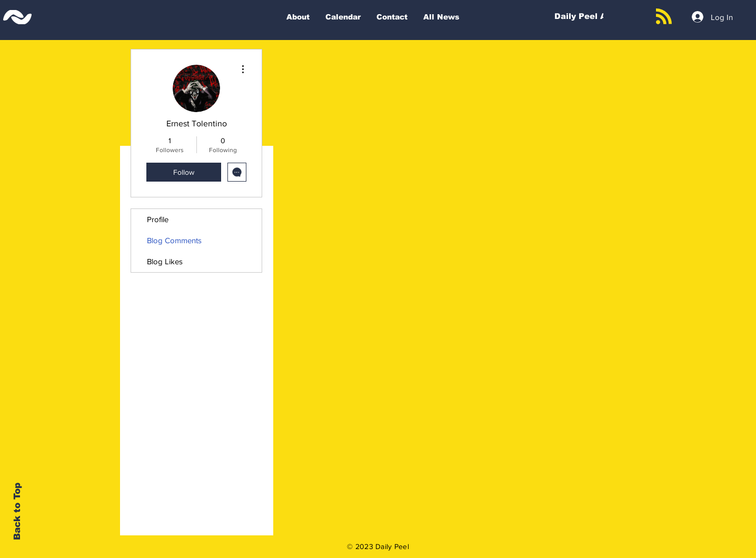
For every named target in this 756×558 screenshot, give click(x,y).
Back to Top (17, 511)
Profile (158, 219)
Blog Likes (165, 261)
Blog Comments (174, 240)
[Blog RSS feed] (664, 17)
